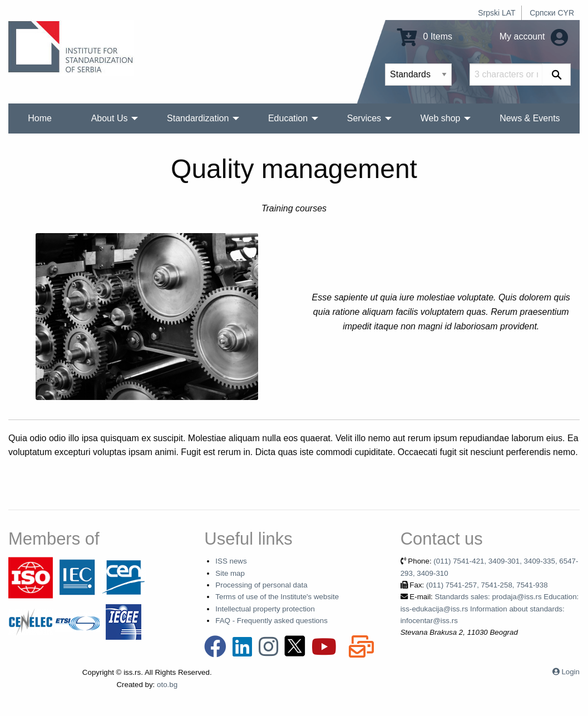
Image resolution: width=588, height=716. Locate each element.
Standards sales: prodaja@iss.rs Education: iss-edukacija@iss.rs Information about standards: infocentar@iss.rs (490, 609)
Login (570, 672)
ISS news (231, 561)
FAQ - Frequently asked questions (271, 621)
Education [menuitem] (288, 118)
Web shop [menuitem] (441, 118)
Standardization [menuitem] (198, 118)
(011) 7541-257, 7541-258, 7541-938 (487, 585)
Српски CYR (552, 13)
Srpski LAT (496, 13)
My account (534, 36)
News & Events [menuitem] (530, 118)
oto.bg (167, 685)
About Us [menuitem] (110, 118)
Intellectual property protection (265, 609)
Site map (230, 573)
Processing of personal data (261, 585)
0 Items (425, 36)
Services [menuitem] (364, 118)
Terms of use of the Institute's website (277, 597)
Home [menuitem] (40, 118)
